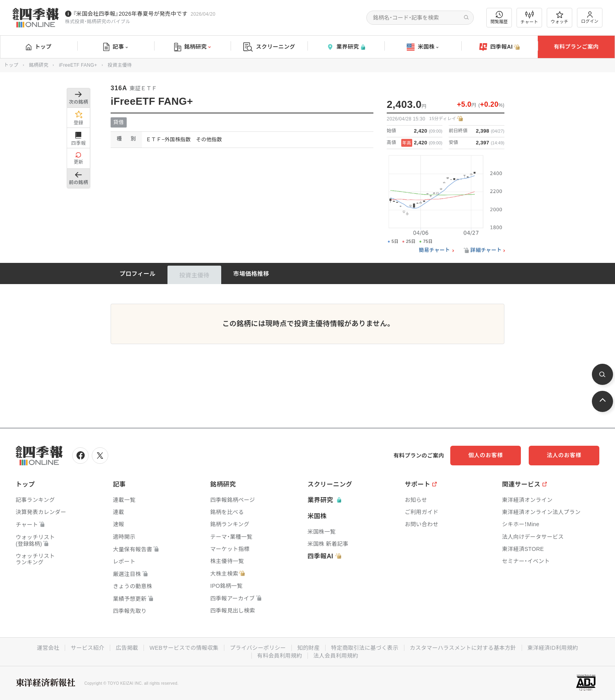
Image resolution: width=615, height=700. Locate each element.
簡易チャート (435, 250)
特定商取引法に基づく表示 (365, 648)
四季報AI (500, 47)
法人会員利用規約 (336, 656)
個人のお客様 (486, 455)
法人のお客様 (564, 455)
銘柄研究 (192, 47)
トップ (39, 47)
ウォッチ (560, 18)
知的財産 (308, 648)
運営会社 (48, 648)
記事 (116, 47)
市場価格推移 (251, 274)
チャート (529, 18)
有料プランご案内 (576, 47)
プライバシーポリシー (258, 648)
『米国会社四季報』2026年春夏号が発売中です (130, 14)
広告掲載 (127, 648)
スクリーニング (269, 47)
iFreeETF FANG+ (78, 65)
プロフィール (138, 274)
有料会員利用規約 (280, 656)
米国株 (423, 47)
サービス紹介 (87, 648)
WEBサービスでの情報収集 (184, 648)
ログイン (590, 17)
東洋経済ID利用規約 (553, 648)
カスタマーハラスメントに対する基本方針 (463, 648)
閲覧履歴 (499, 17)
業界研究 (346, 47)
